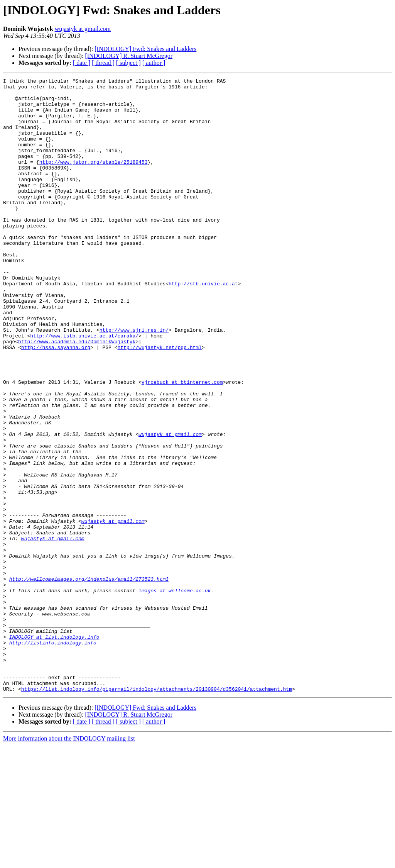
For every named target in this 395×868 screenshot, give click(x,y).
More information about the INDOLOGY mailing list (69, 861)
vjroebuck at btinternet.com (182, 443)
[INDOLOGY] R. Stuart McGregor (129, 56)
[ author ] (154, 63)
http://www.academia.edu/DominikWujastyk (77, 395)
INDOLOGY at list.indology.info (54, 749)
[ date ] (82, 63)
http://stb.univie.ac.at (203, 325)
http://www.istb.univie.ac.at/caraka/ (84, 388)
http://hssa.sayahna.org (56, 402)
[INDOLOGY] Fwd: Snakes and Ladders (145, 49)
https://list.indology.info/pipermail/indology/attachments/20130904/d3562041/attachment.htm (157, 812)
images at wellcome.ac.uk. (176, 693)
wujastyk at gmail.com (83, 29)
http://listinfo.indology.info (53, 756)
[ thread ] (103, 63)
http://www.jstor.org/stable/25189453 (94, 179)
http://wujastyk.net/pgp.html (159, 402)
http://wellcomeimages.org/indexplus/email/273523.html (89, 680)
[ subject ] (128, 63)
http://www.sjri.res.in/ (134, 381)
